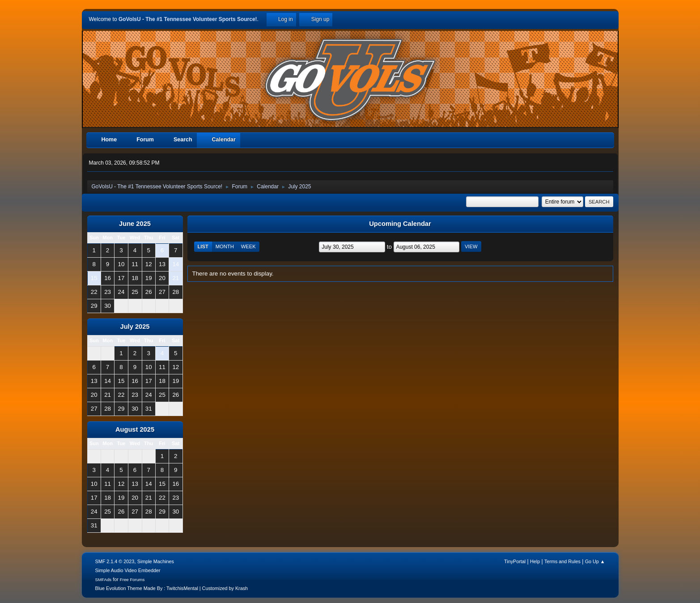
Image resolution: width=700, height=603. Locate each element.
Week (248, 246)
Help (535, 561)
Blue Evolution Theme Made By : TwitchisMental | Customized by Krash (172, 588)
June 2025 (135, 224)
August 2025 (135, 429)
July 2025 (135, 327)
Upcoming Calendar (400, 224)
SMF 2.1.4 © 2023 (115, 561)
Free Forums (132, 580)
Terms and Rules (562, 561)
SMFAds (104, 580)
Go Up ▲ (595, 561)
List (203, 246)
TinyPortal (515, 561)
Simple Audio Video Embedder (128, 570)
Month (225, 246)
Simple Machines (156, 561)
